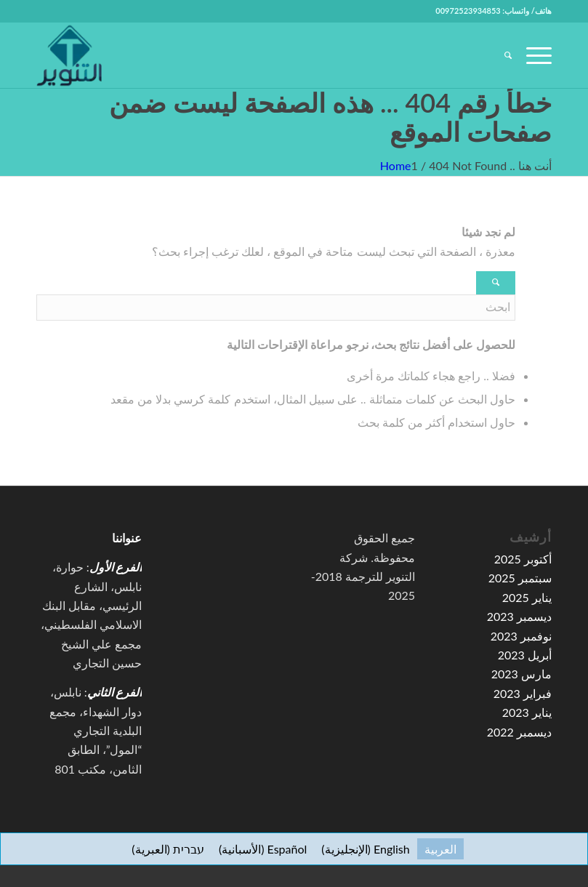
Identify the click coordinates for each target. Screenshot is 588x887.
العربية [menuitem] (440, 849)
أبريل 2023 (525, 655)
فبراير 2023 (523, 693)
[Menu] (532, 55)
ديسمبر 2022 (519, 732)
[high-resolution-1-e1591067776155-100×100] (69, 55)
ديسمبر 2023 (519, 616)
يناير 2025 (527, 597)
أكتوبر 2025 (523, 559)
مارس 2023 (521, 674)
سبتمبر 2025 (520, 578)
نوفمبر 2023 (521, 636)
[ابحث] (501, 55)
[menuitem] (501, 55)
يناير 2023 (527, 712)
